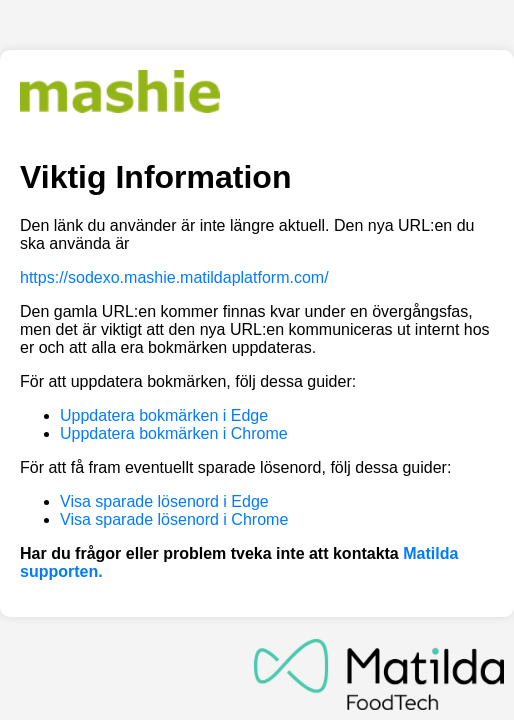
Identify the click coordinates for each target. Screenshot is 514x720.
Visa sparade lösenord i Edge (164, 501)
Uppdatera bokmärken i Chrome (174, 433)
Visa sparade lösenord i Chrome (174, 519)
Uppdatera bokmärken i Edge (164, 415)
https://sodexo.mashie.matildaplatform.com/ (174, 277)
